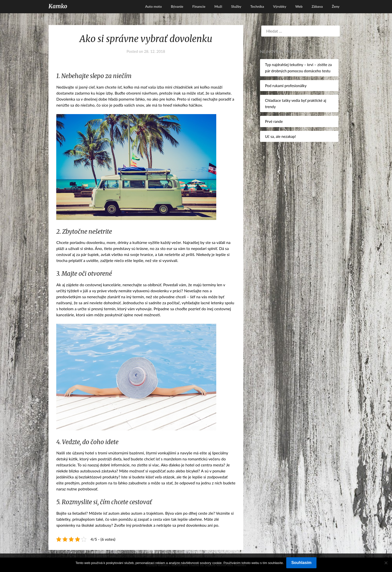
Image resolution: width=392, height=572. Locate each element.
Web (299, 6)
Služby (236, 6)
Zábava (317, 6)
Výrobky (280, 6)
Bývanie (177, 6)
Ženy (336, 6)
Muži (218, 6)
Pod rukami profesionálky (286, 86)
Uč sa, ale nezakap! (280, 136)
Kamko (58, 6)
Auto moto (153, 6)
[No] (386, 563)
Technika (257, 6)
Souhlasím (301, 563)
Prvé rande (274, 121)
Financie (199, 6)
